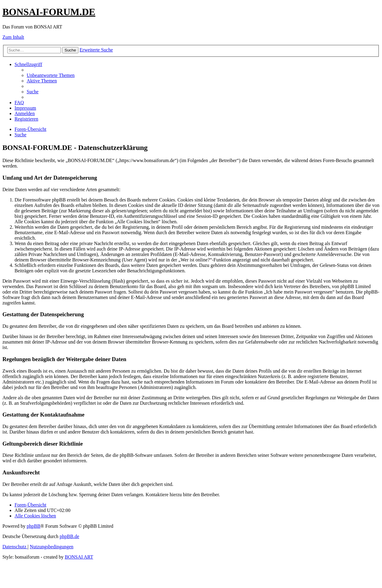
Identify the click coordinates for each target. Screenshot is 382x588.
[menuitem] (51, 75)
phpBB (33, 526)
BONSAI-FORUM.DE (49, 12)
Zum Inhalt (13, 37)
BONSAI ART (79, 557)
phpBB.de (69, 536)
